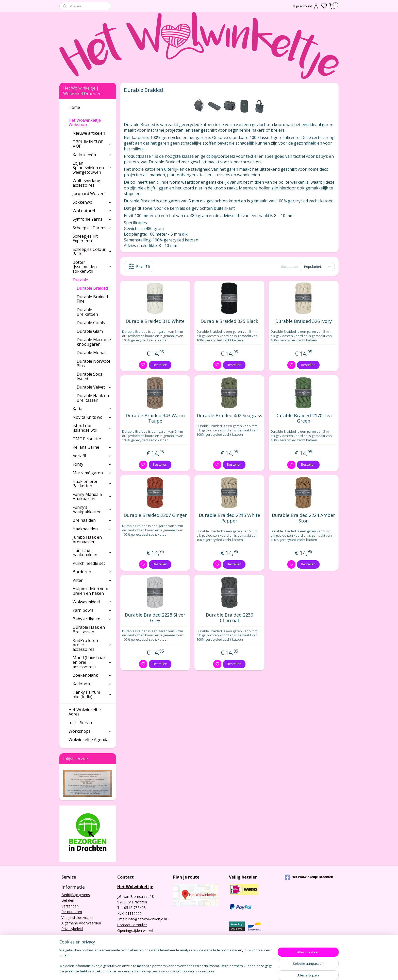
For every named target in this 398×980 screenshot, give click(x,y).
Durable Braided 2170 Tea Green (303, 418)
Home (74, 107)
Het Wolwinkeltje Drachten (309, 877)
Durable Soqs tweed (89, 376)
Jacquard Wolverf (89, 194)
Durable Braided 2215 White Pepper (229, 518)
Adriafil (92, 456)
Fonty (92, 464)
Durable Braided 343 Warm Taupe (155, 418)
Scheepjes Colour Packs (92, 252)
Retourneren (72, 912)
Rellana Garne (92, 447)
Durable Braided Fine (92, 299)
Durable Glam (90, 331)
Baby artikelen (92, 619)
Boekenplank (92, 675)
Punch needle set (89, 563)
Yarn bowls (92, 610)
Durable (92, 280)
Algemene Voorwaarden (81, 923)
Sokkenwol (92, 202)
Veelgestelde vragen (78, 917)
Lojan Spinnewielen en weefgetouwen (92, 168)
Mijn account (306, 6)
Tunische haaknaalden (92, 553)
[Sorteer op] (317, 266)
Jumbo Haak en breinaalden (87, 539)
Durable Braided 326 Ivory (303, 321)
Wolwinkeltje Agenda (88, 740)
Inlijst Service (81, 723)
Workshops (90, 731)
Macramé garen (92, 473)
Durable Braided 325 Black (229, 321)
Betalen (68, 900)
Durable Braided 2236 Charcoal (229, 618)
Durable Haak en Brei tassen (93, 398)
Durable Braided (92, 288)
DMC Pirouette (87, 439)
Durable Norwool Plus (93, 363)
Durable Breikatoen (87, 312)
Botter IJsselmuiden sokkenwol (92, 267)
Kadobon (92, 684)
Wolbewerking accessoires (86, 183)
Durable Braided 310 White (155, 321)
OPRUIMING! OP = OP (92, 144)
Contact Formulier (132, 925)
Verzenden (70, 906)
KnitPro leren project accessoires (92, 645)
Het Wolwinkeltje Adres (85, 712)
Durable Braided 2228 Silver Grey (155, 618)
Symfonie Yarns (92, 219)
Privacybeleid (72, 929)
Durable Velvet (94, 387)
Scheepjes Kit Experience (85, 238)
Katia (92, 409)
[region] (165, 961)
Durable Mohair (92, 353)
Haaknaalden (92, 529)
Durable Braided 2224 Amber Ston (303, 518)
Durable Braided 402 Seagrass (229, 416)
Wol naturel (92, 211)
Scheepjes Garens (92, 228)
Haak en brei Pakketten (92, 484)
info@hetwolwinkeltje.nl (147, 919)
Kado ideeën (92, 155)
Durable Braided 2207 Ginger (155, 515)
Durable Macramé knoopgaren (94, 342)
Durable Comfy (91, 323)
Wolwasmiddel (92, 602)
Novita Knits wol (92, 417)
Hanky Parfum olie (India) (92, 694)
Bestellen (160, 365)
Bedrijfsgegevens (76, 895)
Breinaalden (92, 520)
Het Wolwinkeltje (135, 887)
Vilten (92, 580)
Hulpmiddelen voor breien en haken (91, 591)
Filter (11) (139, 266)
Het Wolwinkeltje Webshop (90, 123)
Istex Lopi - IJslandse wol (92, 428)
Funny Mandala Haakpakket (92, 497)
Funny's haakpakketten (92, 510)
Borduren (92, 572)
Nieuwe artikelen (89, 133)
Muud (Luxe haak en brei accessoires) (92, 662)
